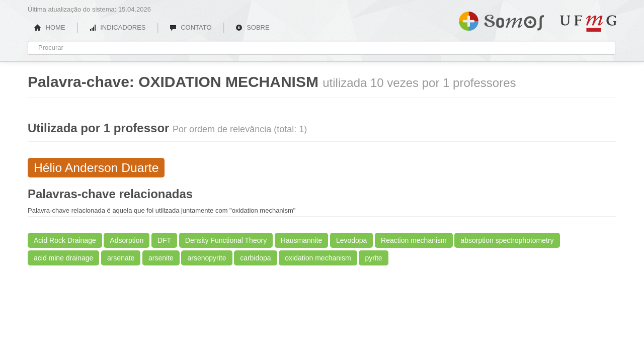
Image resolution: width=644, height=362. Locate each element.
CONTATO (191, 27)
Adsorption (127, 240)
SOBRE (253, 27)
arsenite (161, 258)
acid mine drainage (63, 258)
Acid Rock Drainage (65, 240)
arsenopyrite (207, 258)
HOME (50, 27)
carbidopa (256, 258)
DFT (164, 240)
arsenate (121, 258)
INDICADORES (117, 27)
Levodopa (352, 240)
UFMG (588, 23)
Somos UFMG (501, 19)
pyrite (373, 258)
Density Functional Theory (226, 240)
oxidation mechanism (318, 258)
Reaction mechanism (414, 240)
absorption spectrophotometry (507, 240)
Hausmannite (302, 240)
